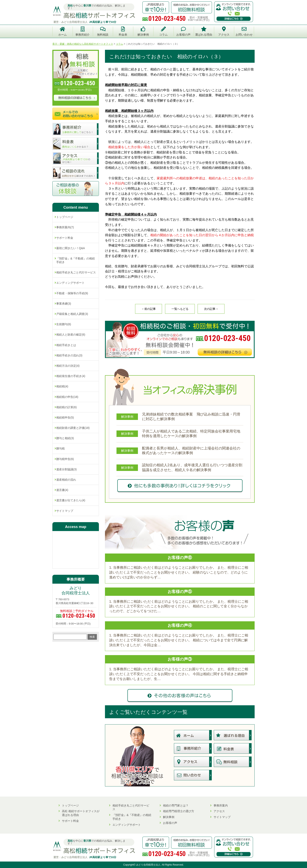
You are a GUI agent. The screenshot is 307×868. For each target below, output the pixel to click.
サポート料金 (65, 238)
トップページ (65, 217)
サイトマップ (65, 511)
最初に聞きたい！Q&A (71, 248)
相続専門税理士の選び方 (179, 811)
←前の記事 (149, 309)
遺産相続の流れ (66, 480)
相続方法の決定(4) (68, 366)
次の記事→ (211, 309)
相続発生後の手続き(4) (71, 376)
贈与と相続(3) (65, 438)
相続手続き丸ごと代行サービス (76, 272)
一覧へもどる (180, 309)
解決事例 (169, 817)
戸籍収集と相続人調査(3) (72, 314)
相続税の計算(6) (66, 407)
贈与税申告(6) (65, 459)
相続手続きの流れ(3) (69, 355)
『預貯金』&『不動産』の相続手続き (76, 260)
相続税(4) (62, 386)
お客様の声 (170, 823)
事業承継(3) (64, 304)
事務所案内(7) (65, 227)
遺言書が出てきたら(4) (71, 500)
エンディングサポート (70, 283)
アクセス (219, 811)
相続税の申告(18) (67, 397)
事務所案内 (221, 805)
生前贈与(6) (64, 324)
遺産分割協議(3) (66, 469)
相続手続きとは (66, 345)
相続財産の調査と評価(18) (73, 428)
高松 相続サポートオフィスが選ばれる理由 (81, 813)
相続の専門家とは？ (176, 805)
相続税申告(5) (65, 418)
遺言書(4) (62, 490)
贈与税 (60, 448)
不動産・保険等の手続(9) (72, 293)
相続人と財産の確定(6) (71, 335)
